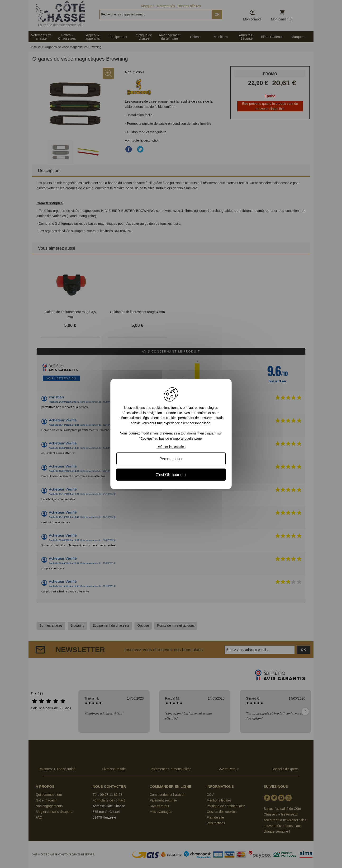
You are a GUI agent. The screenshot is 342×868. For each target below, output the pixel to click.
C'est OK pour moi (171, 475)
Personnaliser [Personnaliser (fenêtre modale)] (171, 459)
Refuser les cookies (171, 447)
